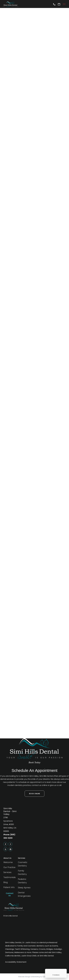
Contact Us (10, 894)
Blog (6, 882)
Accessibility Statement (16, 962)
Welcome (8, 862)
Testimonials (10, 877)
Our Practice (9, 867)
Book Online (34, 794)
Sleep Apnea (24, 888)
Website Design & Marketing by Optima (33, 977)
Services (7, 872)
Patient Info (9, 887)
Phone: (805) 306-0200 (9, 836)
